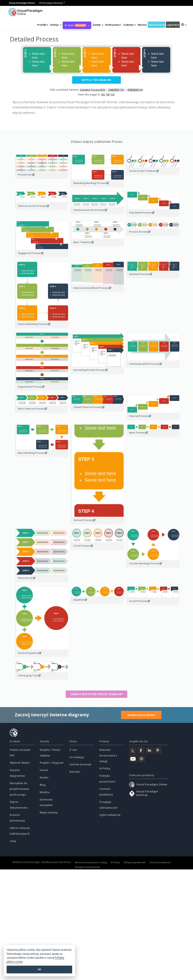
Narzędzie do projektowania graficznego (19, 789)
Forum (44, 770)
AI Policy (105, 768)
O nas (73, 750)
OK (39, 969)
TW (108, 94)
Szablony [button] (130, 25)
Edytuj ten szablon (96, 80)
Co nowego (77, 757)
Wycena (142, 25)
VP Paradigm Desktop (52, 3)
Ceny (13, 841)
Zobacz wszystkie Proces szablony (97, 694)
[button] (56, 25)
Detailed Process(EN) (93, 90)
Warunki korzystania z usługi (108, 755)
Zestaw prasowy (80, 764)
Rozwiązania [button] (113, 25)
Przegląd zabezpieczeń (87, 867)
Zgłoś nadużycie (110, 815)
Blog (43, 785)
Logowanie (173, 25)
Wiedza (45, 792)
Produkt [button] (43, 25)
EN (103, 94)
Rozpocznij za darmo (141, 715)
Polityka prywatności (135, 862)
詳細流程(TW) (116, 90)
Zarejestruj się (156, 25)
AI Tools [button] (77, 25)
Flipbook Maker (20, 763)
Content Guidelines (160, 862)
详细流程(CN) (135, 90)
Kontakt (75, 772)
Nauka (44, 777)
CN (113, 94)
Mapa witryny (49, 812)
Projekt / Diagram (52, 763)
